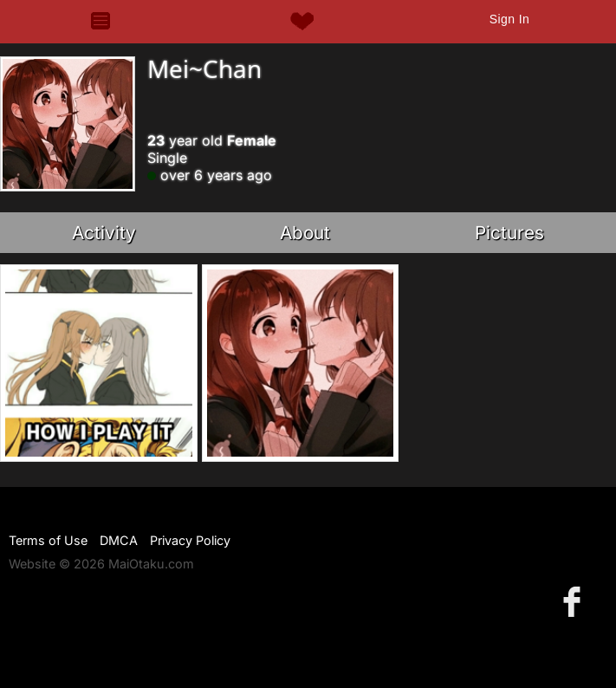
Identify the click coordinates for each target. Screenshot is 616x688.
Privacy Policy (190, 540)
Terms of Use (48, 540)
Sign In (509, 19)
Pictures (509, 233)
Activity (104, 233)
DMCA (119, 540)
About (305, 233)
